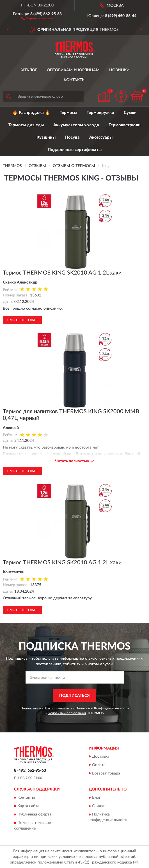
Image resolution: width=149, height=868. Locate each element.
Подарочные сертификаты (75, 150)
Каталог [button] (28, 70)
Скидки (99, 806)
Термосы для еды (26, 125)
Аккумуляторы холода (76, 125)
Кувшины (46, 137)
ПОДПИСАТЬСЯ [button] (74, 696)
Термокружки (100, 113)
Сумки (130, 113)
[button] (37, 18)
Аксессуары (101, 137)
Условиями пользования (67, 713)
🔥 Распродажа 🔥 (31, 113)
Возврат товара (106, 773)
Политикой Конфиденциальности (102, 708)
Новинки (119, 70)
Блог (96, 798)
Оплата (99, 765)
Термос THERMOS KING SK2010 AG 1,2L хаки (62, 273)
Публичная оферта (34, 814)
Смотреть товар (22, 320)
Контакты (75, 80)
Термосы (68, 113)
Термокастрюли (125, 125)
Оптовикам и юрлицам (73, 70)
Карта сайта (28, 806)
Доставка (101, 757)
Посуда (72, 137)
